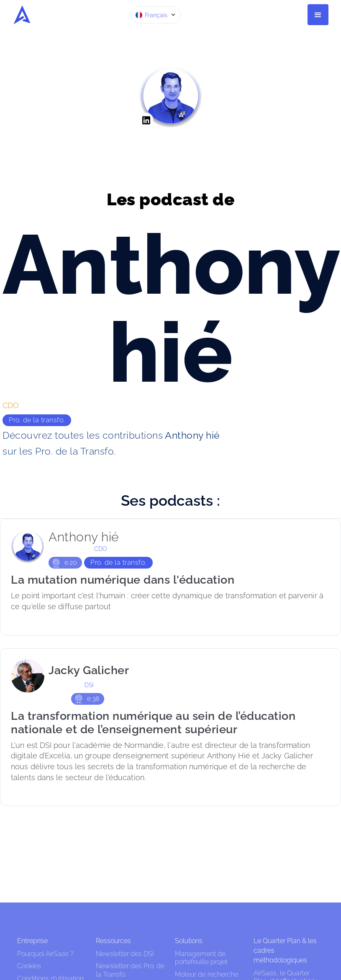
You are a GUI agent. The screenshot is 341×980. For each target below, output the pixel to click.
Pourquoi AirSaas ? (45, 954)
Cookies (29, 966)
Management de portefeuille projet (201, 958)
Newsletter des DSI (125, 954)
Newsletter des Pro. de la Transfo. (130, 970)
